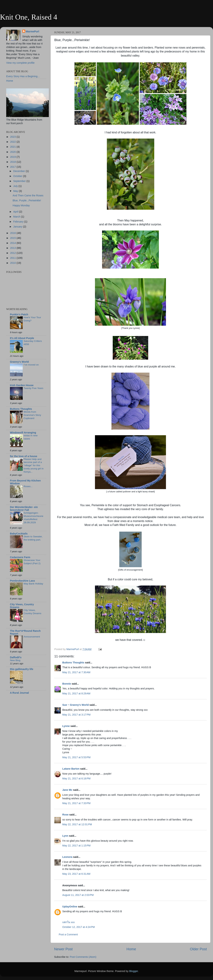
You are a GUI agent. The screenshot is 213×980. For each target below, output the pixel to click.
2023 (13, 137)
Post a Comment (68, 934)
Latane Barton (71, 769)
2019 (13, 157)
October (18, 176)
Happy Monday (21, 205)
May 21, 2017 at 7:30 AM (76, 672)
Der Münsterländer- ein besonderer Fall (24, 508)
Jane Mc (67, 790)
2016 (13, 233)
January (18, 227)
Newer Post (63, 949)
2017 (13, 167)
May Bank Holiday (33, 584)
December (20, 171)
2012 (13, 253)
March (17, 217)
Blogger (134, 971)
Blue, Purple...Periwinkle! (27, 200)
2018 (13, 162)
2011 (13, 258)
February (19, 222)
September (20, 181)
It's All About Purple (22, 338)
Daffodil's (16, 657)
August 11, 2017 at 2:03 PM (78, 895)
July (16, 186)
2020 (13, 152)
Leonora (67, 857)
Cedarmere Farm (20, 557)
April (16, 212)
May (16, 191)
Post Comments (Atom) (83, 957)
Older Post (198, 949)
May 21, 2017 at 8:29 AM (76, 693)
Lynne (66, 726)
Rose (65, 815)
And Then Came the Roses (28, 195)
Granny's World (19, 362)
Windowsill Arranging (23, 433)
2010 (13, 263)
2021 (13, 147)
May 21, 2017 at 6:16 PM (76, 778)
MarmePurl (32, 31)
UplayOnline (70, 907)
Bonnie (67, 684)
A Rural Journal (19, 693)
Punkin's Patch (19, 314)
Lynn (65, 836)
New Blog (15, 660)
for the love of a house (24, 456)
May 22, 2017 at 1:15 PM (76, 846)
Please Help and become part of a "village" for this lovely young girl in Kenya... (34, 465)
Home (131, 949)
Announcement (32, 637)
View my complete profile (20, 63)
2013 (13, 248)
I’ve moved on (31, 365)
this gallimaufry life (22, 669)
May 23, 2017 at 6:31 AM (76, 874)
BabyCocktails (19, 534)
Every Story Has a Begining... (23, 76)
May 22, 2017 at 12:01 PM (77, 824)
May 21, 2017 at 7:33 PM (76, 803)
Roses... (28, 486)
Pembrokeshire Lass (22, 581)
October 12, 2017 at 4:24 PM (79, 927)
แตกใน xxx (69, 922)
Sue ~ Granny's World (76, 705)
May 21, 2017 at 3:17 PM (76, 715)
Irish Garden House (22, 385)
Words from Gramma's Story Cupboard (32, 415)
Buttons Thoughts (73, 663)
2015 (13, 238)
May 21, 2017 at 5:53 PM (76, 757)
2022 (13, 142)
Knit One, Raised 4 (29, 17)
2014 (13, 243)
